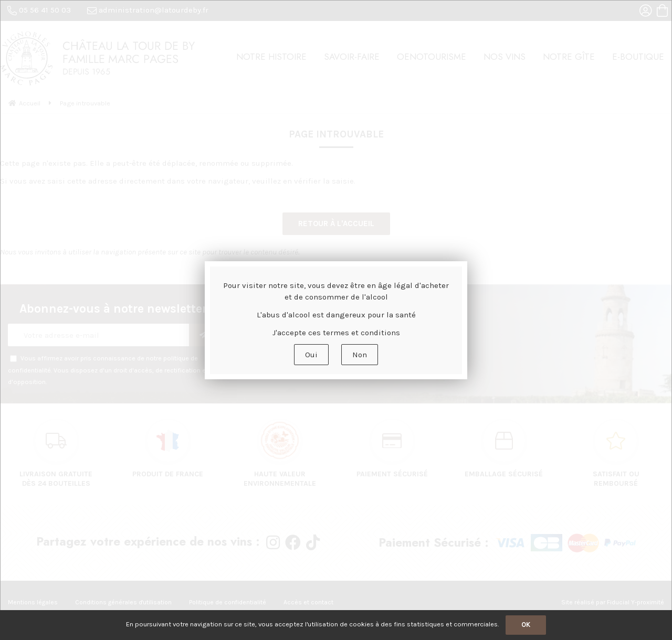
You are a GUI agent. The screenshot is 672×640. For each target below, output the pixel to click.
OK (526, 625)
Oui (311, 355)
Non (360, 355)
